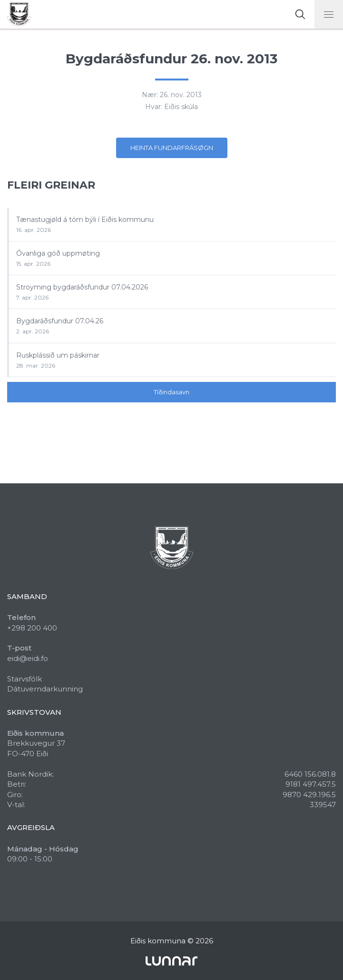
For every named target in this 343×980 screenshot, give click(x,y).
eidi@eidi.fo (28, 658)
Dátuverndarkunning (45, 689)
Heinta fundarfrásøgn (172, 148)
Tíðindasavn (171, 392)
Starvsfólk (24, 679)
